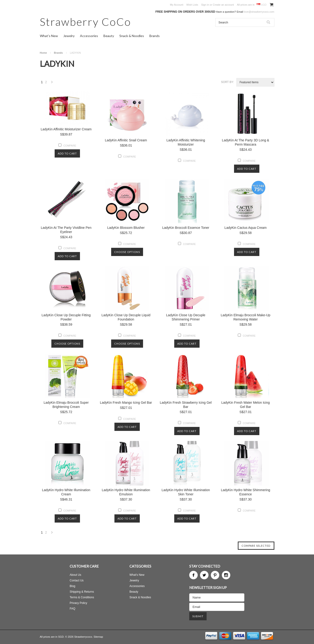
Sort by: (228, 82)
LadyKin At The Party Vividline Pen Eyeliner (66, 230)
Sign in (205, 5)
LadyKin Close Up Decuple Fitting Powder (66, 317)
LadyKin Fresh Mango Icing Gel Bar (126, 403)
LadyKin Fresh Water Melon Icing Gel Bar (246, 405)
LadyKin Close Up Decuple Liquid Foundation (126, 317)
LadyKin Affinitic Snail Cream (126, 140)
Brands (155, 36)
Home (44, 53)
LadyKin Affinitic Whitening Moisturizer (186, 142)
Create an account (223, 5)
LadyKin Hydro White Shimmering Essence (246, 492)
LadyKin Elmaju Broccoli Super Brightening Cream (66, 405)
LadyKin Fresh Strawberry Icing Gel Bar (186, 405)
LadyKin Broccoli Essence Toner (186, 228)
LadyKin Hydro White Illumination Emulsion (126, 492)
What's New (49, 36)
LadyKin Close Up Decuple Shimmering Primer (186, 317)
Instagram (226, 575)
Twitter (204, 575)
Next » (52, 83)
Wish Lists (192, 5)
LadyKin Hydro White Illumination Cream (66, 492)
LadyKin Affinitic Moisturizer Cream (66, 129)
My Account (177, 5)
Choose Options (127, 252)
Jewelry (69, 36)
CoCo (85, 22)
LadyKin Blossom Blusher (126, 228)
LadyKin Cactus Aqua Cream (246, 228)
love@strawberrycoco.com (259, 12)
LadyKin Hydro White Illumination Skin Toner (186, 492)
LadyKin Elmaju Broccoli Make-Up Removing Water (246, 317)
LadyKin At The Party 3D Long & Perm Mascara (245, 142)
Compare (70, 146)
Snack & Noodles (132, 36)
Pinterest (215, 575)
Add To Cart (67, 153)
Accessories (89, 36)
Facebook (193, 575)
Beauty (109, 36)
